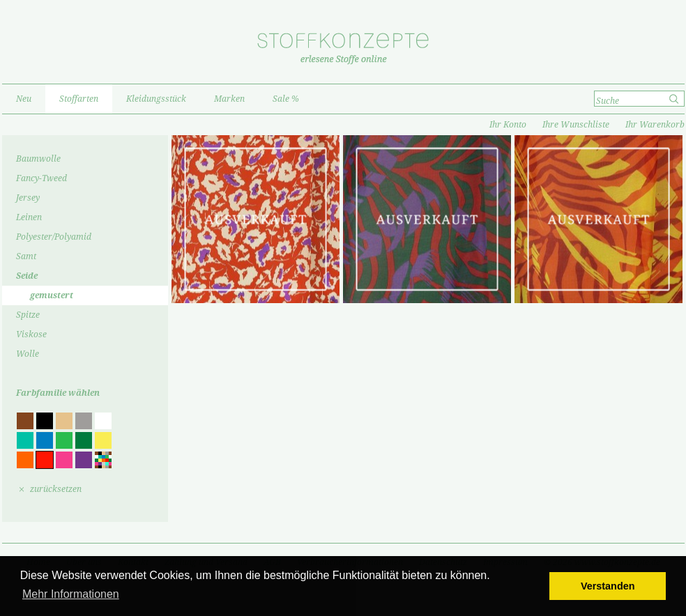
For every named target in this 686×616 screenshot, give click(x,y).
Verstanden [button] (608, 586)
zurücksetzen (56, 489)
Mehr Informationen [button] (71, 594)
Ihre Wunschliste (576, 125)
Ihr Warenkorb (655, 125)
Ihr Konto (508, 125)
